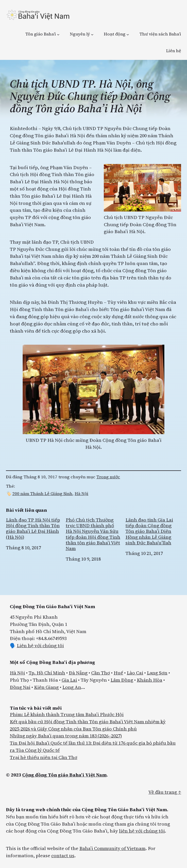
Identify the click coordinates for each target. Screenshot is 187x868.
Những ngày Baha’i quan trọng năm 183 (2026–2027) (66, 736)
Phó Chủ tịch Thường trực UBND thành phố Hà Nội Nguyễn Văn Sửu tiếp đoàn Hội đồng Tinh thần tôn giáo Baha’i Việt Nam (93, 534)
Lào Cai (135, 673)
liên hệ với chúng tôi (142, 831)
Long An (72, 687)
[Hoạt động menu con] (128, 34)
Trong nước (108, 477)
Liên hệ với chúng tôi (40, 646)
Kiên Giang (46, 687)
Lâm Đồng (122, 680)
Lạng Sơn (157, 673)
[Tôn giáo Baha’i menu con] (58, 34)
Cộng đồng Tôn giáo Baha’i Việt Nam (64, 775)
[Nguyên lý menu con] (92, 34)
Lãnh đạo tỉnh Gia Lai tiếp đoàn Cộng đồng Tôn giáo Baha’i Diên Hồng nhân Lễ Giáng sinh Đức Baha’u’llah (149, 531)
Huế (118, 673)
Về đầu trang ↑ (165, 792)
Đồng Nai (20, 687)
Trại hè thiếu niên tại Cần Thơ (44, 757)
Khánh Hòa (150, 680)
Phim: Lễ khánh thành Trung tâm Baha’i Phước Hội (67, 714)
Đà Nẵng (78, 673)
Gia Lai (69, 680)
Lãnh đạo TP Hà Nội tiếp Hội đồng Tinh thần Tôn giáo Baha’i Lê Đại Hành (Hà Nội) (33, 529)
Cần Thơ (101, 673)
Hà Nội (82, 494)
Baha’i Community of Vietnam (112, 848)
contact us (63, 856)
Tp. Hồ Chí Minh (47, 673)
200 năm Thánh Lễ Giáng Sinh (42, 494)
